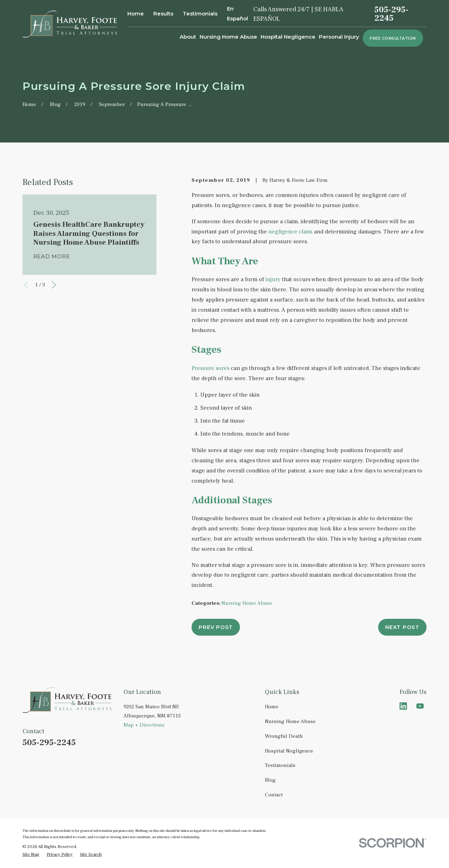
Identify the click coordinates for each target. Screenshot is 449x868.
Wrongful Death (284, 736)
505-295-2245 (391, 14)
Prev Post (216, 627)
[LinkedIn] (403, 706)
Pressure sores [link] (210, 368)
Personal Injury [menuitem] (339, 37)
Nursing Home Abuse (247, 603)
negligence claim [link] (290, 232)
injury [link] (273, 279)
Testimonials (200, 14)
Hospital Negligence (289, 751)
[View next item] (54, 285)
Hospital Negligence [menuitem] (288, 37)
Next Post (402, 627)
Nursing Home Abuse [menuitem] (228, 37)
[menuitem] (31, 855)
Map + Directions (144, 725)
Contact (274, 795)
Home (136, 14)
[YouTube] (420, 706)
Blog (270, 780)
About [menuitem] (188, 37)
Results (163, 14)
